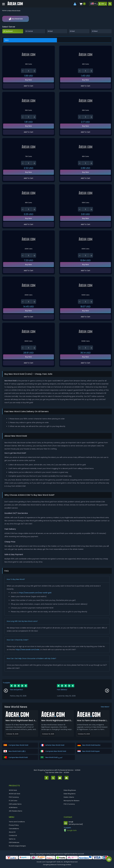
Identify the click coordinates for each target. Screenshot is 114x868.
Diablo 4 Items (69, 797)
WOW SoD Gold (14, 794)
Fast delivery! (62, 690)
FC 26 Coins (13, 801)
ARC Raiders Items (16, 811)
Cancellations (14, 829)
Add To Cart (28, 86)
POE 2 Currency (69, 804)
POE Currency (14, 797)
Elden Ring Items (70, 794)
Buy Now (28, 80)
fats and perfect (16, 690)
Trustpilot (6, 683)
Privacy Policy (14, 825)
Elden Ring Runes (70, 790)
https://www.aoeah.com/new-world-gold (35, 593)
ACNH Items (13, 808)
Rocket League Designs (17, 846)
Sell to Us (12, 839)
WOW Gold (13, 790)
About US (12, 832)
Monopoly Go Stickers (72, 801)
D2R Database (14, 842)
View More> (105, 707)
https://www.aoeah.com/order (28, 650)
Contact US (13, 835)
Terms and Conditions (17, 822)
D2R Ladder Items (15, 804)
